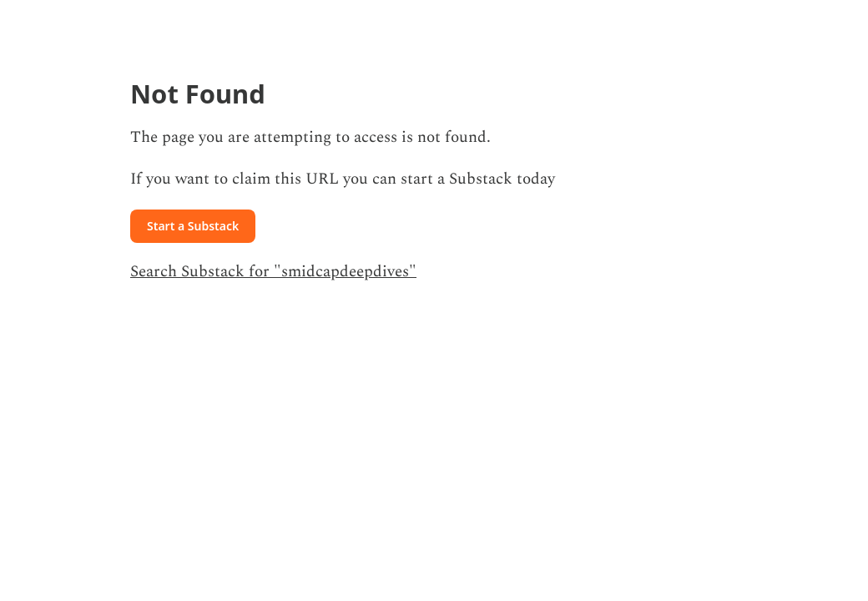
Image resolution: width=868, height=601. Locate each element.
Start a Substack (193, 226)
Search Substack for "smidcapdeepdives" (273, 272)
